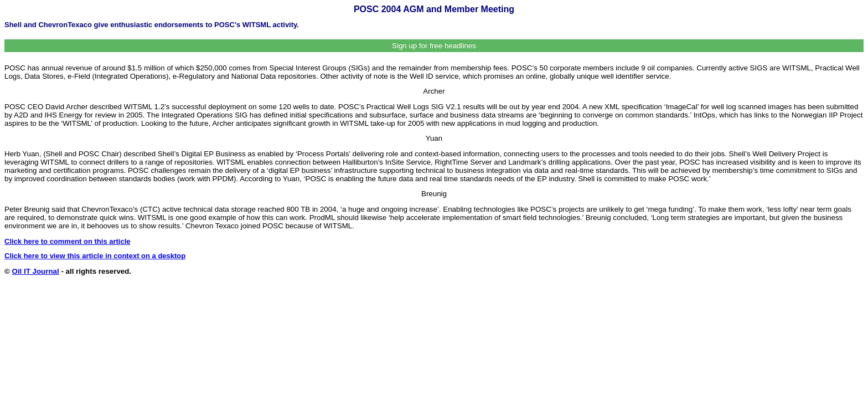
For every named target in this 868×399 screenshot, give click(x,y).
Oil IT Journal (36, 271)
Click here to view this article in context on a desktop (95, 256)
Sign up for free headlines (434, 46)
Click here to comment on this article (68, 241)
